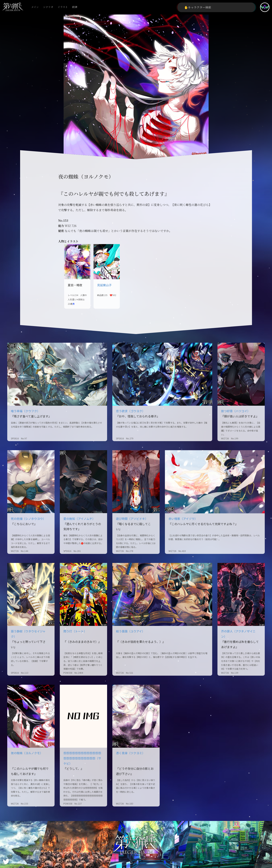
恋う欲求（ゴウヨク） (130, 411)
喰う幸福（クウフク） (25, 411)
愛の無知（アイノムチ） (79, 519)
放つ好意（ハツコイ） (236, 411)
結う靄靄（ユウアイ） (130, 631)
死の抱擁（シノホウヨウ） (28, 519)
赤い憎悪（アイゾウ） (183, 519)
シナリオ (48, 7)
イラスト (63, 7)
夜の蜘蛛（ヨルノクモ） (27, 753)
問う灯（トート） (75, 631)
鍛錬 (75, 7)
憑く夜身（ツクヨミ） (130, 753)
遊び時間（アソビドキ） (132, 519)
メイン (35, 7)
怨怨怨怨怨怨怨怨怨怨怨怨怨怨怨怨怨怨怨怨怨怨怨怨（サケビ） (82, 758)
